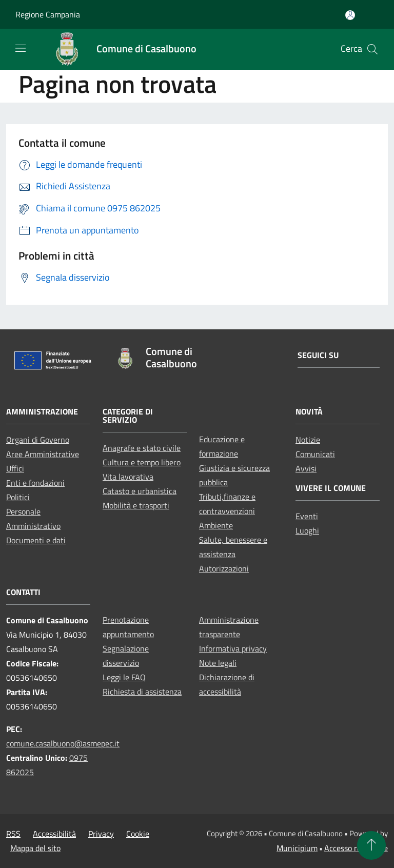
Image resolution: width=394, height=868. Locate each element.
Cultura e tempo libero (142, 462)
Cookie (138, 834)
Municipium (297, 848)
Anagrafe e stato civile (142, 448)
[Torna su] (371, 845)
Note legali (218, 663)
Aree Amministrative (43, 454)
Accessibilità (54, 834)
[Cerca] (372, 49)
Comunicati (315, 454)
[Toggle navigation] (21, 48)
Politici (18, 497)
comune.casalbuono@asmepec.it (63, 743)
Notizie (308, 440)
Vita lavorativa (128, 477)
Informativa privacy (233, 648)
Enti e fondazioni (35, 483)
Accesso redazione (356, 848)
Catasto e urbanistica (140, 491)
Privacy (101, 834)
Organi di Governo (38, 440)
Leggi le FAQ (124, 677)
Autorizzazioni (224, 568)
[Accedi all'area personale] (350, 15)
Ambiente (216, 525)
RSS (13, 834)
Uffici (15, 468)
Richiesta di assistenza (142, 692)
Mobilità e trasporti (136, 505)
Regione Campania (48, 14)
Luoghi (307, 530)
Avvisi (306, 468)
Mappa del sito (35, 848)
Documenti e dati (36, 540)
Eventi (307, 516)
